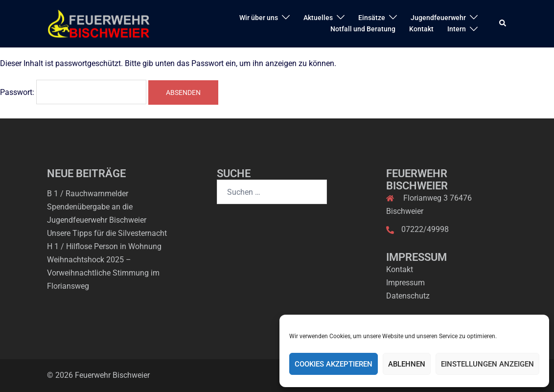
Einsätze (372, 18)
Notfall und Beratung (363, 29)
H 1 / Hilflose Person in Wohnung (104, 246)
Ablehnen (407, 364)
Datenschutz (408, 296)
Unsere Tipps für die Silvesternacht (107, 233)
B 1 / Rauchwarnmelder (88, 194)
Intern (457, 29)
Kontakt (421, 29)
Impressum (405, 283)
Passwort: (73, 92)
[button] (503, 23)
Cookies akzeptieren (334, 364)
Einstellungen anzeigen (487, 364)
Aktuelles (318, 18)
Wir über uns (259, 18)
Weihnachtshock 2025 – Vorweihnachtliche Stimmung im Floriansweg (103, 273)
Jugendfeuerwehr (438, 18)
